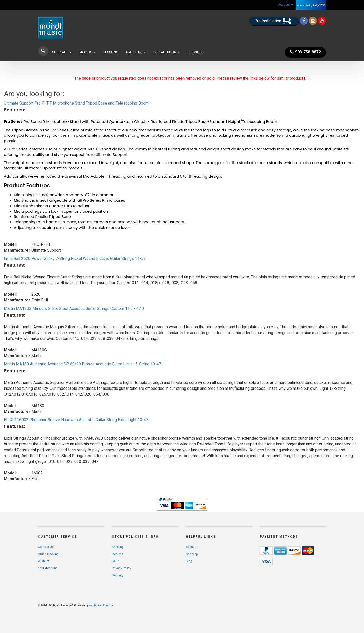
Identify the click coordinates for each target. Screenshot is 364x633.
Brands (87, 52)
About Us (136, 52)
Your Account (47, 568)
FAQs (116, 561)
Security (118, 575)
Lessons (111, 52)
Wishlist (44, 561)
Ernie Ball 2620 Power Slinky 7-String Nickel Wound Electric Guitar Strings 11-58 (75, 259)
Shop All (62, 52)
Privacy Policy (122, 568)
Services (196, 52)
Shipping (118, 547)
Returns (118, 554)
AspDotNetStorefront (102, 606)
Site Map (192, 554)
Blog (189, 561)
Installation (167, 52)
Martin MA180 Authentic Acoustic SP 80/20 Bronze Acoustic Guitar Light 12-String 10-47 (82, 364)
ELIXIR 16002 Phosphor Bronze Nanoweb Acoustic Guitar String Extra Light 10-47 (76, 420)
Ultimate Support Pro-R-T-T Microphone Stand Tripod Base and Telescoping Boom (76, 103)
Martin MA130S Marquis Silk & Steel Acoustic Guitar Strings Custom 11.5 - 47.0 (74, 308)
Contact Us (46, 547)
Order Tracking (48, 554)
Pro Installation (274, 21)
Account (286, 5)
